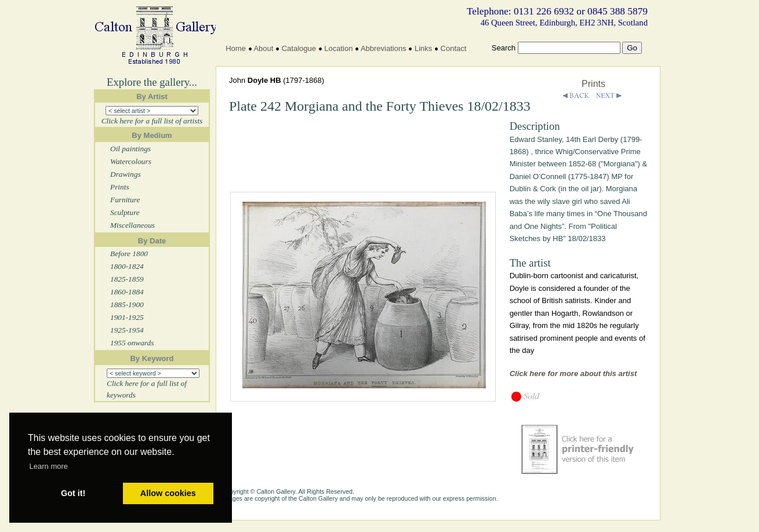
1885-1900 (127, 305)
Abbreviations (384, 48)
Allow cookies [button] (168, 493)
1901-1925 (127, 317)
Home (236, 48)
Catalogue (299, 48)
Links (423, 48)
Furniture (125, 200)
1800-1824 (127, 266)
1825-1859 (127, 279)
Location (338, 48)
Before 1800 (129, 254)
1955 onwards (132, 343)
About (263, 48)
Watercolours (131, 161)
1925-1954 (127, 330)
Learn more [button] (49, 466)
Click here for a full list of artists (152, 121)
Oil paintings (130, 149)
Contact (454, 48)
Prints (120, 187)
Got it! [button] (73, 493)
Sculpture (125, 212)
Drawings (126, 174)
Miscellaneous (132, 225)
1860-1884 (127, 292)
